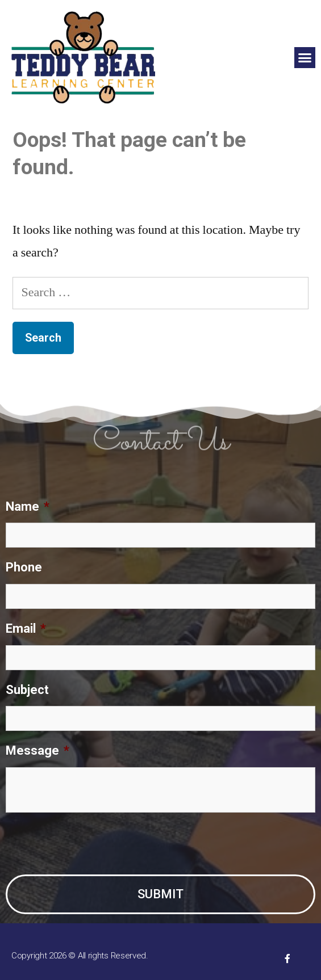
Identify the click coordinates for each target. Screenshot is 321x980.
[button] (305, 58)
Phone (24, 567)
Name (28, 506)
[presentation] (92, 844)
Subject (27, 690)
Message (37, 750)
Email (26, 628)
